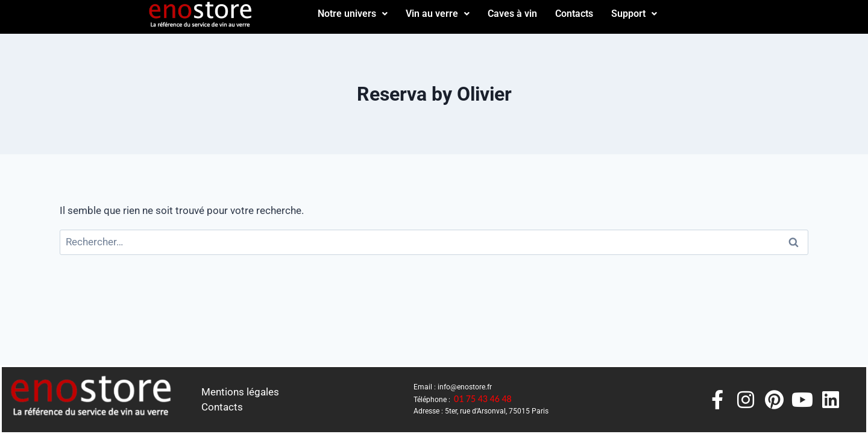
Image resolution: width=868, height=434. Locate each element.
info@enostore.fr (465, 387)
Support (634, 14)
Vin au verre (438, 14)
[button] (353, 14)
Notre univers (353, 14)
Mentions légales (240, 392)
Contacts (574, 14)
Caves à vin (512, 14)
